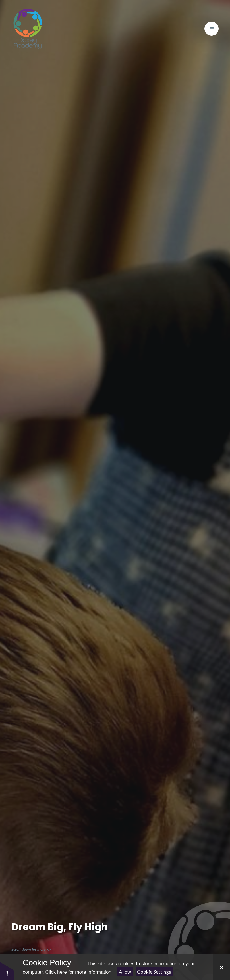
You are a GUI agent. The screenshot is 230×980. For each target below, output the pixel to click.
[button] (7, 971)
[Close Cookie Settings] (221, 967)
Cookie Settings (154, 972)
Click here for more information (78, 972)
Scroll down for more (31, 949)
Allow (125, 972)
